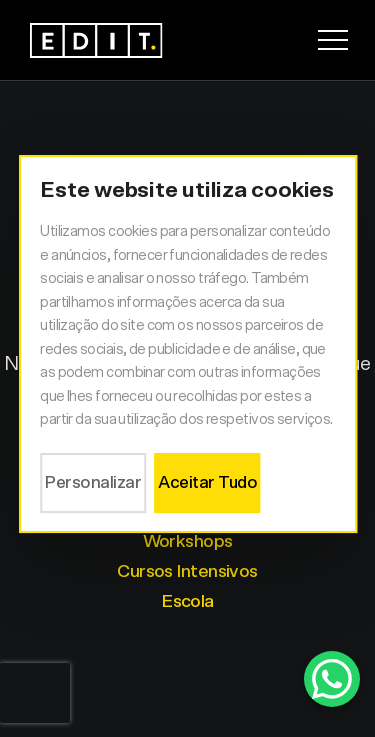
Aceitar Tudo (207, 482)
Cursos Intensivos (187, 572)
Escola (187, 602)
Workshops (188, 542)
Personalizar (93, 482)
